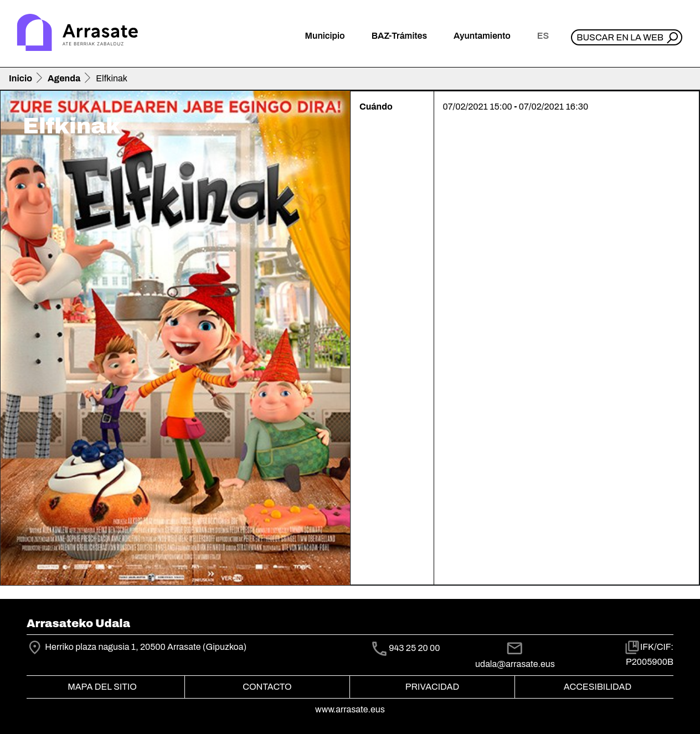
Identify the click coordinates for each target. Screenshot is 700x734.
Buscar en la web (620, 37)
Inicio (20, 78)
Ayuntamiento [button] (482, 36)
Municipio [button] (325, 36)
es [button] (543, 36)
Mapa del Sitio (102, 687)
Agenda (64, 78)
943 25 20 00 (414, 648)
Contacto (267, 687)
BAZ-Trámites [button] (399, 36)
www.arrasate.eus (350, 709)
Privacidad (432, 687)
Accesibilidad (598, 687)
